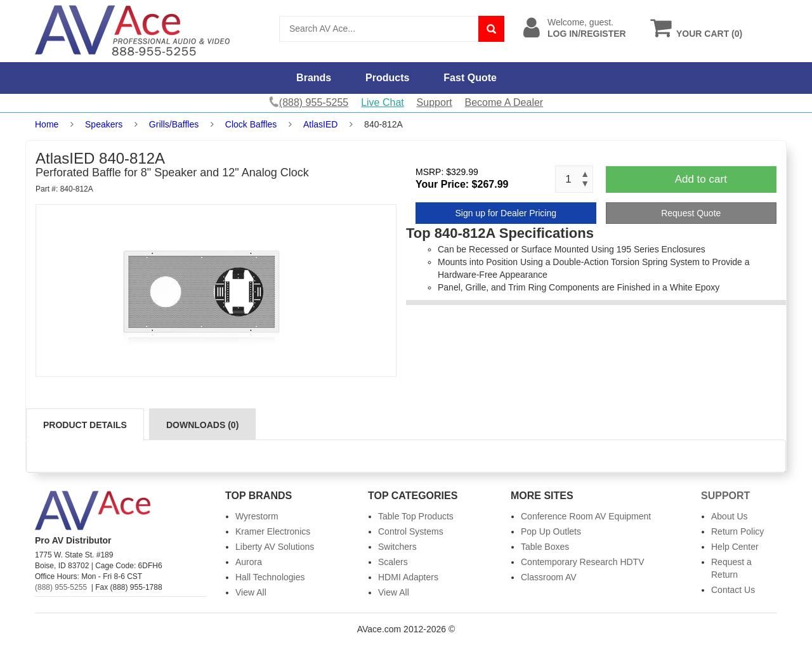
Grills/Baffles (174, 124)
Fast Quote (470, 78)
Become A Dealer (504, 102)
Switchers (397, 547)
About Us (730, 516)
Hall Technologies (270, 577)
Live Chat (383, 102)
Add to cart (701, 179)
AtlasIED (320, 124)
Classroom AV (549, 577)
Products (387, 78)
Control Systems (411, 531)
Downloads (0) (202, 425)
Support (435, 102)
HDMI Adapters (408, 577)
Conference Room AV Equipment (586, 516)
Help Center (735, 547)
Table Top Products (416, 516)
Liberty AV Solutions (275, 547)
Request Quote (691, 213)
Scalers (393, 562)
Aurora (249, 562)
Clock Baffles (251, 124)
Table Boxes (545, 547)
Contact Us (733, 590)
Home (47, 124)
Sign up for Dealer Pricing (506, 213)
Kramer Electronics (273, 531)
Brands (314, 78)
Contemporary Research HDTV (583, 562)
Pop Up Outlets (551, 531)
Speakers (104, 124)
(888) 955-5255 (61, 587)
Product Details (85, 425)
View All (251, 592)
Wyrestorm (257, 516)
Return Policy (737, 531)
